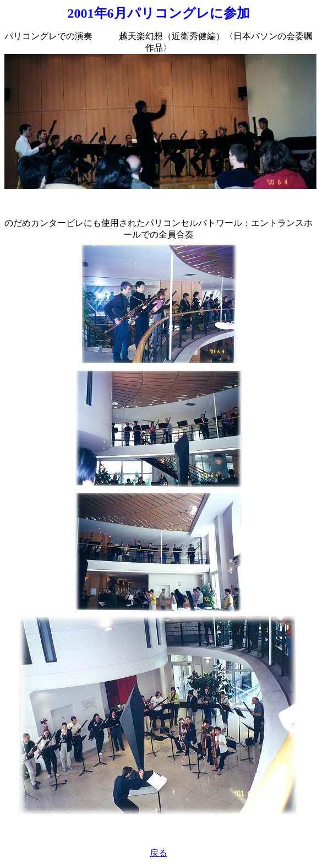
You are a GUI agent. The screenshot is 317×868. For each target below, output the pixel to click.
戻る (158, 853)
